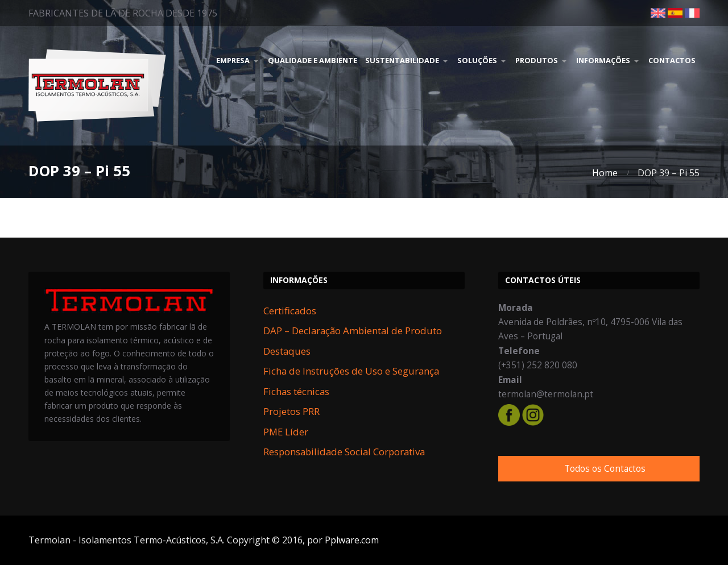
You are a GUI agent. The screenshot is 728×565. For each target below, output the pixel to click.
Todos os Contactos (605, 469)
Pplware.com (352, 540)
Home (605, 173)
